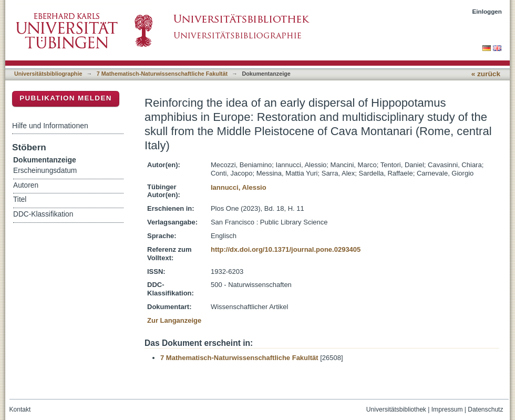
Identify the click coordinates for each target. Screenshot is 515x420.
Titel (20, 199)
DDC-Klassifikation (43, 214)
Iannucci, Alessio (239, 187)
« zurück (486, 74)
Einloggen (487, 11)
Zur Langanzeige (174, 320)
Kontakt (20, 409)
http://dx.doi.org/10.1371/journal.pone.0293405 (286, 249)
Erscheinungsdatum (45, 171)
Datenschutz (485, 409)
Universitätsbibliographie (48, 74)
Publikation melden (66, 98)
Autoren (26, 185)
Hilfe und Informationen (50, 126)
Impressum (447, 409)
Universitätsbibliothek (396, 409)
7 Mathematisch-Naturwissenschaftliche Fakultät (162, 74)
